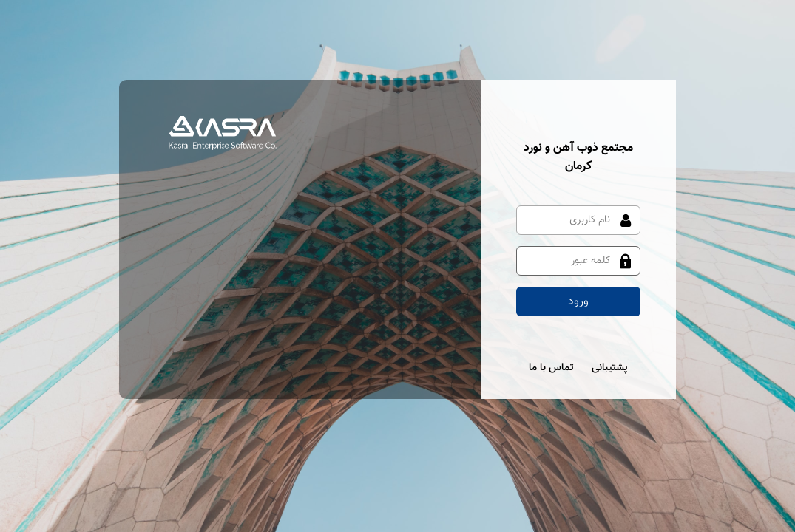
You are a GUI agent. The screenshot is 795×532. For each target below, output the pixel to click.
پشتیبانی (610, 368)
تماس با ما (551, 368)
